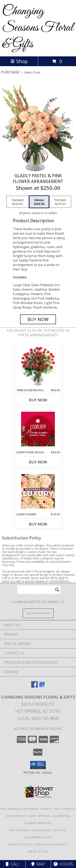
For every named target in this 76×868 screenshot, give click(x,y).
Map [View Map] (38, 864)
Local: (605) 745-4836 (38, 718)
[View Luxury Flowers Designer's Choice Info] (38, 491)
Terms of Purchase (50, 844)
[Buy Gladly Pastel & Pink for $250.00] (38, 319)
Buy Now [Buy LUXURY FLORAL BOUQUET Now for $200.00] (38, 462)
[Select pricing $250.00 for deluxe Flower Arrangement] (39, 202)
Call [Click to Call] (13, 864)
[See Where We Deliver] (38, 613)
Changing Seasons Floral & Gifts (38, 28)
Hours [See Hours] (63, 864)
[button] (38, 765)
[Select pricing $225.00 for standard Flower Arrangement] (18, 202)
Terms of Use (38, 852)
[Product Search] (39, 590)
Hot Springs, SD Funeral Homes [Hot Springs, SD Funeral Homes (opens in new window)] (26, 809)
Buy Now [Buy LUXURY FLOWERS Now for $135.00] (38, 524)
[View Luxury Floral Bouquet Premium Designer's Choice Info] (38, 429)
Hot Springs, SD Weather (29, 830)
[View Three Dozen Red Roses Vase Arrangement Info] (38, 367)
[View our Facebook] (34, 686)
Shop (19, 61)
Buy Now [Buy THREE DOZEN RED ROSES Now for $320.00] (38, 400)
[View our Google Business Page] (42, 686)
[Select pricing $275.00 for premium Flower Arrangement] (60, 202)
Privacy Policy (20, 844)
